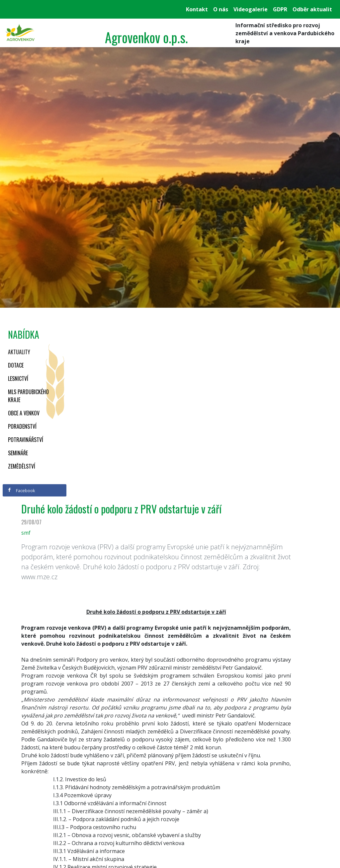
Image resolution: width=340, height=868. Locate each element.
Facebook (21, 490)
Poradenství (22, 426)
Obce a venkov (24, 413)
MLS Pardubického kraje (28, 396)
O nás (221, 9)
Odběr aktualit (312, 9)
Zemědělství (22, 466)
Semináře (18, 453)
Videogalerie (251, 9)
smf (26, 533)
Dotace (16, 365)
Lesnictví (18, 379)
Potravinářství (26, 440)
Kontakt (197, 9)
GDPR (280, 9)
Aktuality (19, 352)
